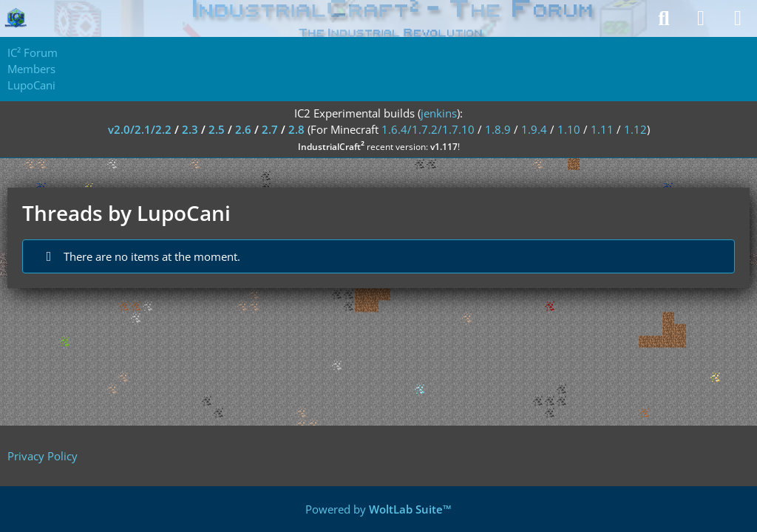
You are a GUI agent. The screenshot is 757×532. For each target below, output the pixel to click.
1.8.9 (498, 129)
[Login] (701, 18)
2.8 (296, 129)
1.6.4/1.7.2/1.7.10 (428, 129)
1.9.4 (534, 129)
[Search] (664, 18)
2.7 (270, 129)
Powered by (378, 509)
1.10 (569, 129)
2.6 (243, 129)
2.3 (190, 129)
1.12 (635, 129)
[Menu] (738, 18)
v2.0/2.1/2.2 (140, 129)
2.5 (217, 129)
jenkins (439, 113)
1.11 (602, 129)
